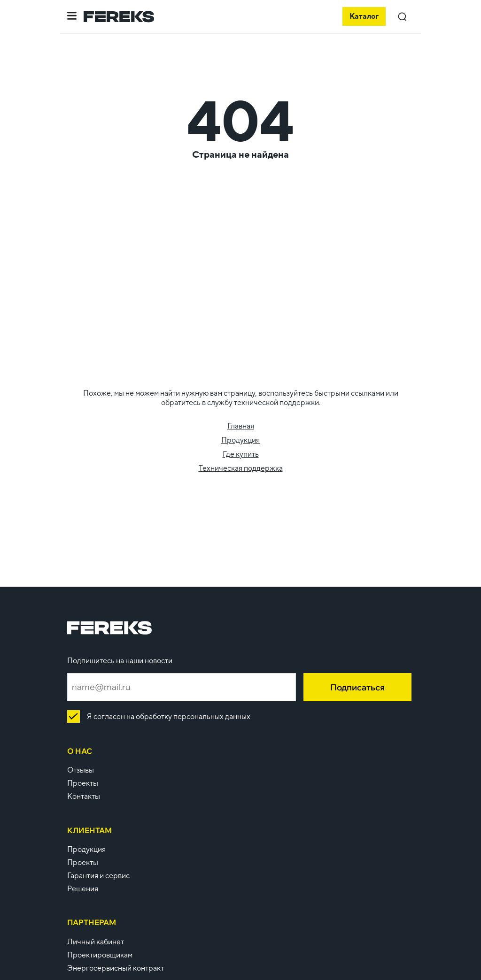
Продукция (240, 440)
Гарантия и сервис (98, 876)
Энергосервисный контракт (116, 968)
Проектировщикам (100, 955)
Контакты (84, 796)
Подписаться (357, 687)
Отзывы (81, 770)
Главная (241, 426)
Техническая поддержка (241, 468)
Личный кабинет (96, 942)
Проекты (83, 783)
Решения (83, 889)
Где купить (241, 454)
